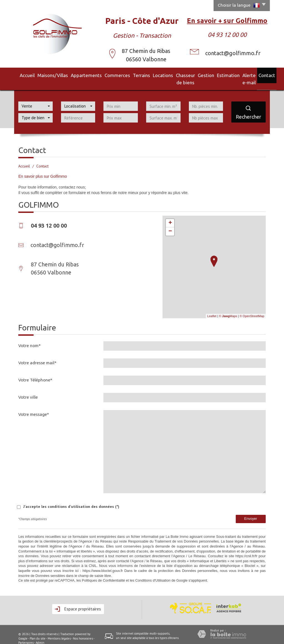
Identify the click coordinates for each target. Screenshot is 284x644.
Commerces (101, 75)
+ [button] (170, 215)
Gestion (196, 75)
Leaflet (212, 308)
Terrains (122, 75)
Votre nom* (30, 338)
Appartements (74, 75)
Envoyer (251, 511)
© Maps (228, 308)
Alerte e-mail (239, 75)
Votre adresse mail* (37, 355)
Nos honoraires (83, 630)
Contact (261, 75)
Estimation (215, 75)
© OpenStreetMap (252, 308)
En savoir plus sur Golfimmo (43, 168)
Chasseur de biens (169, 75)
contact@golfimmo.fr (233, 53)
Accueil (22, 75)
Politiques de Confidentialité (103, 572)
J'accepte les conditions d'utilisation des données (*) (71, 498)
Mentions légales (59, 630)
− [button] (170, 223)
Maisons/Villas (45, 75)
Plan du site (38, 630)
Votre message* (34, 406)
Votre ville (28, 389)
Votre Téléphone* (35, 372)
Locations (141, 75)
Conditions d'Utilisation (153, 572)
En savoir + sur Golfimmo (227, 21)
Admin (40, 635)
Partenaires (26, 635)
